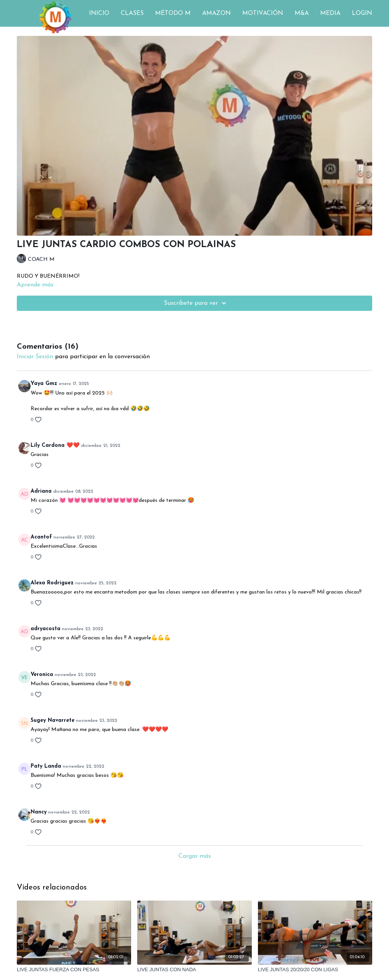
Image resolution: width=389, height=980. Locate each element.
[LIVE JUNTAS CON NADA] (194, 970)
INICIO (99, 13)
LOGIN (362, 13)
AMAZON (216, 13)
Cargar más (195, 856)
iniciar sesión (35, 357)
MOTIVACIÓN (263, 13)
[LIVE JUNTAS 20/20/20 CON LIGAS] (315, 970)
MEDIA (330, 13)
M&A (302, 13)
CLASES (132, 13)
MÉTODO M (173, 13)
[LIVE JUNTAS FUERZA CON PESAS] (74, 970)
